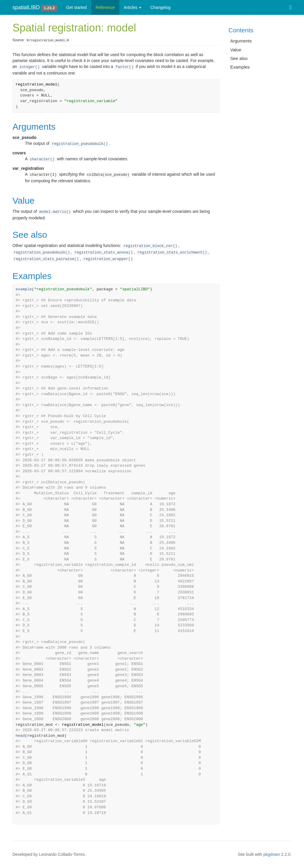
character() (42, 159)
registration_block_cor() (150, 246)
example (24, 289)
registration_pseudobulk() (80, 144)
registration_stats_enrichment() (172, 253)
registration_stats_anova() (104, 253)
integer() (29, 67)
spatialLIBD (26, 7)
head (20, 736)
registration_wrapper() (108, 259)
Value (236, 50)
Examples (240, 67)
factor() (124, 67)
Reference (105, 7)
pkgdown (272, 854)
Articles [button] (133, 7)
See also (239, 58)
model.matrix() (55, 212)
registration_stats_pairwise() (46, 259)
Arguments (241, 41)
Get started (76, 7)
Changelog (160, 7)
